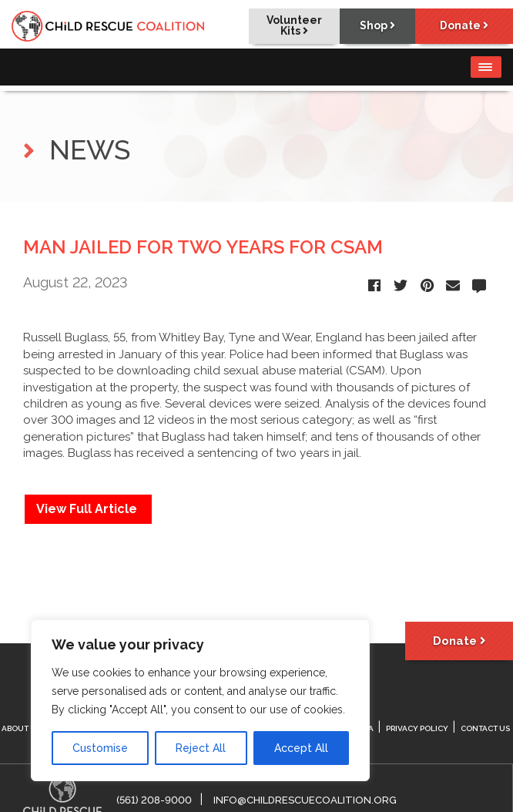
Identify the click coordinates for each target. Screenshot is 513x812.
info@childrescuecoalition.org (305, 800)
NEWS (77, 150)
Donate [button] (463, 26)
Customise (100, 748)
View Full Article (88, 509)
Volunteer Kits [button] (290, 26)
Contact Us (485, 728)
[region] (200, 700)
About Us (21, 728)
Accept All (301, 748)
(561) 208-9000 (154, 800)
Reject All (201, 748)
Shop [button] (374, 26)
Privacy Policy (417, 728)
